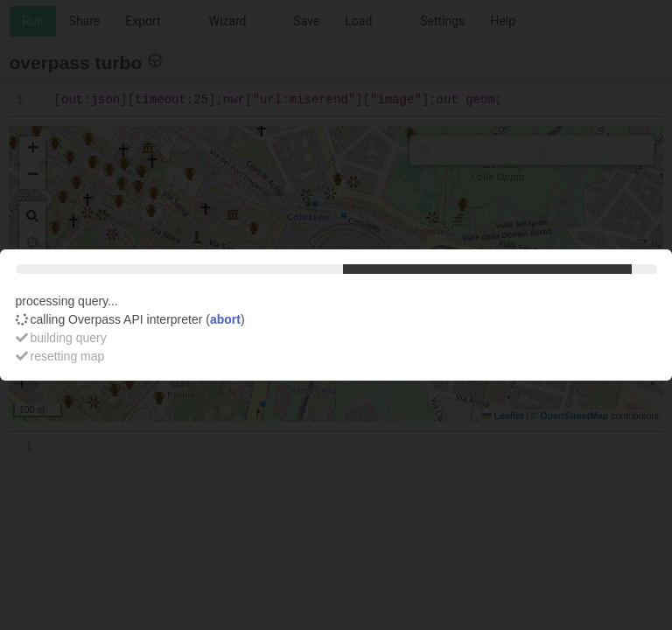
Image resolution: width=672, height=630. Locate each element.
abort (225, 319)
